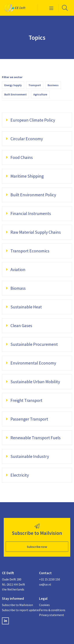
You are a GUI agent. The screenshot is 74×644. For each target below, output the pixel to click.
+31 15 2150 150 (50, 579)
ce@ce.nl (45, 584)
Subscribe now (37, 547)
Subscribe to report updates (19, 610)
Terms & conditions (52, 610)
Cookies (44, 605)
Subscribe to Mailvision (17, 605)
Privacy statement (52, 615)
